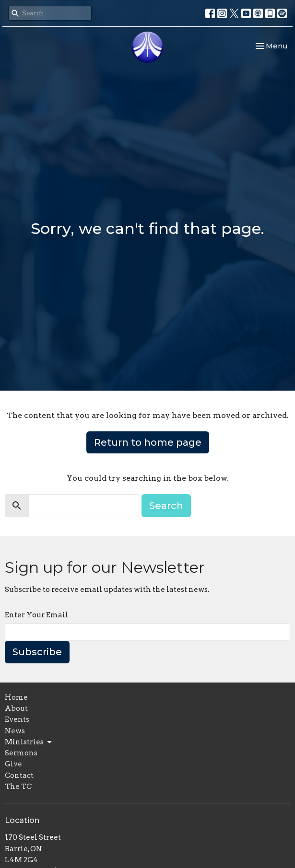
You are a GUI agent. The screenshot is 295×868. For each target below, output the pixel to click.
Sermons (21, 753)
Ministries (29, 742)
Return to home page (148, 442)
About (16, 708)
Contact (19, 775)
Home (16, 697)
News (15, 731)
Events (17, 719)
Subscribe (37, 652)
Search (166, 506)
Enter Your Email (36, 615)
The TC (18, 787)
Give (13, 764)
